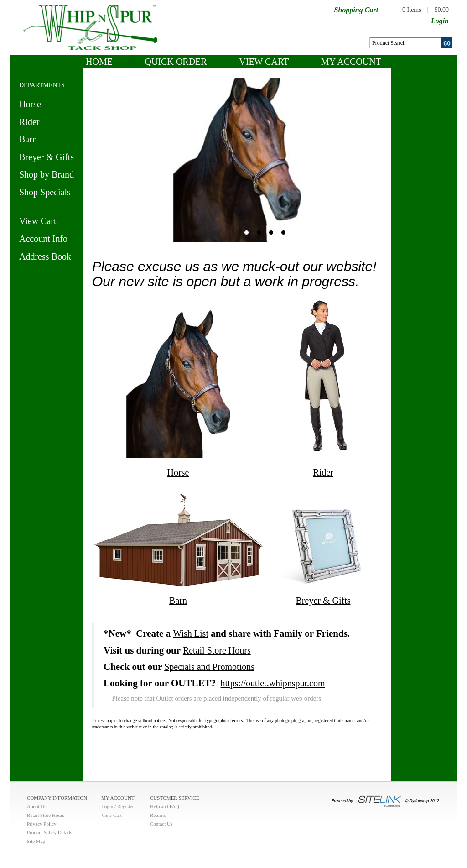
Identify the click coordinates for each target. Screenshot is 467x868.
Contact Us (161, 824)
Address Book (45, 256)
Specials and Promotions (209, 667)
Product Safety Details (49, 832)
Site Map (36, 841)
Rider (29, 122)
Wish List (191, 633)
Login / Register (118, 806)
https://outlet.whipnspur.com (273, 683)
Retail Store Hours (217, 650)
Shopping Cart (356, 10)
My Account (351, 62)
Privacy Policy (42, 824)
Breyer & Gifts (47, 157)
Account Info (43, 239)
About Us (36, 806)
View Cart (264, 62)
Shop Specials (45, 192)
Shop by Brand (47, 174)
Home (99, 62)
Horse (30, 104)
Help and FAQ (165, 806)
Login (440, 21)
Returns (158, 815)
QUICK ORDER (176, 62)
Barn (28, 139)
